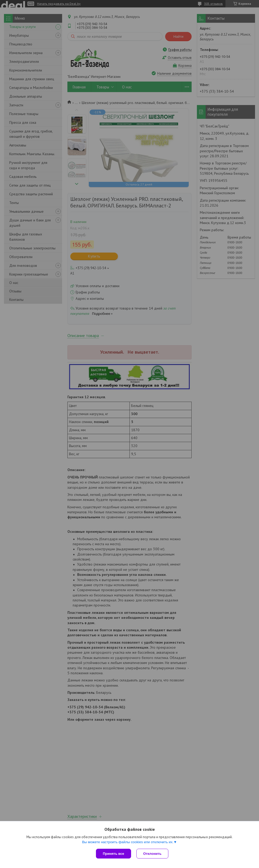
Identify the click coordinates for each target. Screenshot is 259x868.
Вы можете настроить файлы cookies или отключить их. (128, 842)
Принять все (114, 854)
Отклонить (152, 854)
